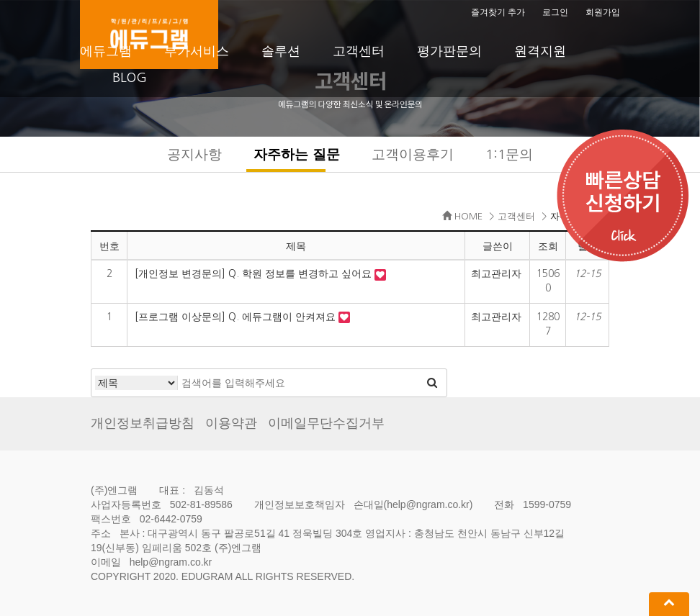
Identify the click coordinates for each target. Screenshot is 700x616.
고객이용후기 (413, 154)
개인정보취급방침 (143, 423)
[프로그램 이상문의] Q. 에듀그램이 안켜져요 (237, 317)
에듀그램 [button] (106, 51)
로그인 (555, 12)
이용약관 (231, 423)
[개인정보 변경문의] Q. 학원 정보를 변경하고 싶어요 (255, 273)
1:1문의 (509, 154)
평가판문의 (449, 51)
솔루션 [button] (281, 51)
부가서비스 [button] (197, 51)
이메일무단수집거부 (326, 423)
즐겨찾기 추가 (498, 12)
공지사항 (194, 154)
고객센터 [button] (359, 51)
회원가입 (603, 12)
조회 (548, 246)
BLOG (130, 78)
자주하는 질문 (296, 154)
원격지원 (540, 51)
